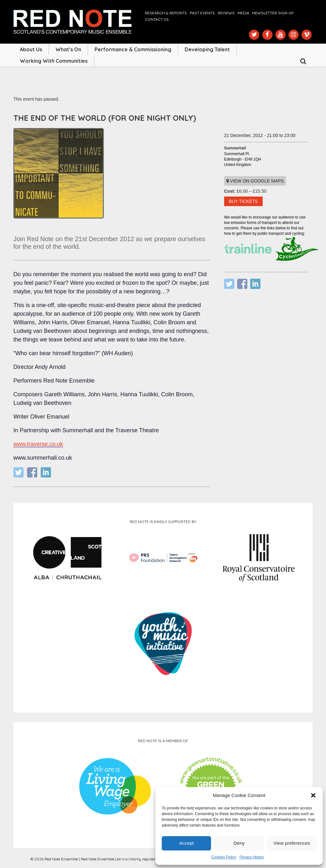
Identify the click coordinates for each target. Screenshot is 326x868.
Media (243, 13)
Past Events (202, 13)
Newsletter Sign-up (273, 13)
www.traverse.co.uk (38, 444)
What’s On (68, 49)
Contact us (157, 19)
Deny (239, 843)
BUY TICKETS (243, 201)
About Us (31, 49)
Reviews (226, 13)
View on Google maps (255, 181)
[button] (313, 795)
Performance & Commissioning (133, 49)
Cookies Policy (224, 857)
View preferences (292, 843)
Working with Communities (54, 61)
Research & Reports (166, 13)
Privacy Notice (252, 857)
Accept (187, 843)
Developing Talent (207, 49)
